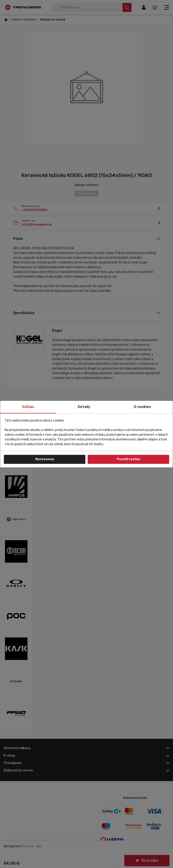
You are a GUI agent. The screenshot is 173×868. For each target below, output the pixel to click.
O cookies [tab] (142, 407)
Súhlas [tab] (28, 407)
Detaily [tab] (84, 407)
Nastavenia (45, 459)
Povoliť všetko (129, 459)
